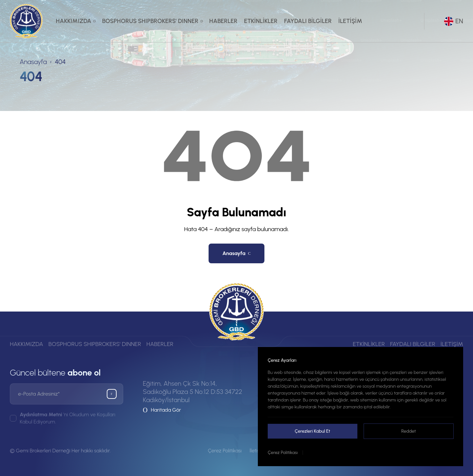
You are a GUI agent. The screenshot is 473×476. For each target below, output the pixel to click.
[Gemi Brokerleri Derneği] (26, 21)
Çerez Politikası (283, 453)
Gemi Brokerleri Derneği (43, 451)
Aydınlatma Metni (41, 414)
